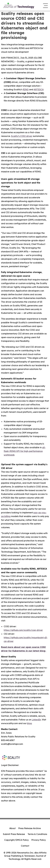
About (12, 828)
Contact (25, 846)
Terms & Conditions (37, 834)
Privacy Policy (39, 840)
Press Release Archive (30, 828)
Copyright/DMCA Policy (16, 840)
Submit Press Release (14, 834)
